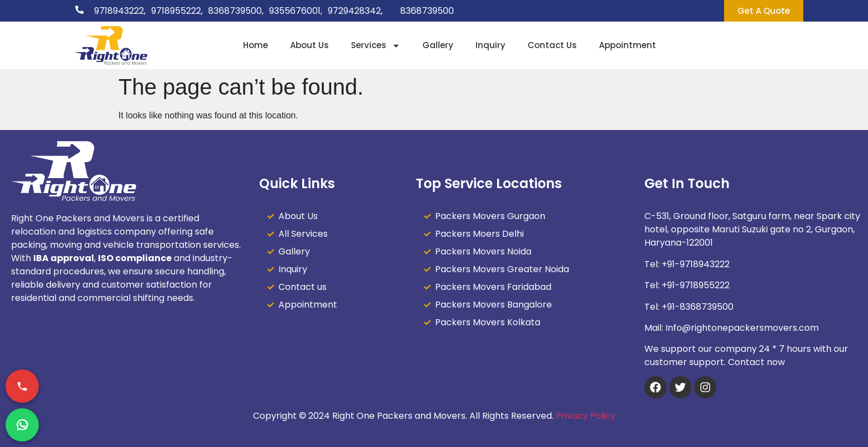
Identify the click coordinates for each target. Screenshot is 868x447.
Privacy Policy (586, 416)
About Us (309, 45)
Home (255, 45)
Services (376, 46)
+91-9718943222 (696, 264)
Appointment (627, 45)
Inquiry (490, 45)
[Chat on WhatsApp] (22, 425)
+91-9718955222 (696, 285)
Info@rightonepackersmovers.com (742, 328)
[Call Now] (22, 386)
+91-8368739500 (697, 307)
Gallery (438, 45)
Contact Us (552, 45)
